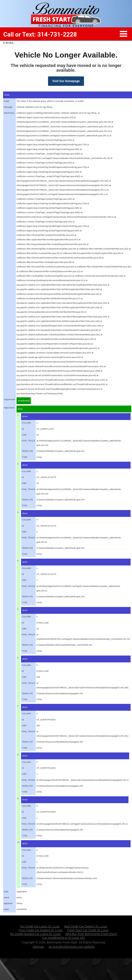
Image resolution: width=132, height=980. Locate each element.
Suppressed (9, 399)
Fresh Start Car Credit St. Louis (88, 930)
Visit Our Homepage (66, 81)
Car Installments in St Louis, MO (64, 938)
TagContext (9, 408)
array (20, 409)
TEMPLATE (27, 451)
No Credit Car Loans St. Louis (40, 926)
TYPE (25, 457)
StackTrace (9, 113)
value (6, 909)
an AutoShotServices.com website (72, 947)
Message (8, 107)
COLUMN (26, 423)
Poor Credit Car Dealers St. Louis (41, 930)
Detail (7, 101)
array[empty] (24, 401)
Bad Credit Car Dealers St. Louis (86, 926)
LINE (24, 435)
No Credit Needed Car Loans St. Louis (35, 934)
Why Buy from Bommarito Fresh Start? (91, 934)
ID (23, 429)
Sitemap (38, 947)
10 (18, 842)
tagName (8, 903)
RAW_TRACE (28, 441)
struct (25, 416)
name (7, 897)
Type (6, 892)
